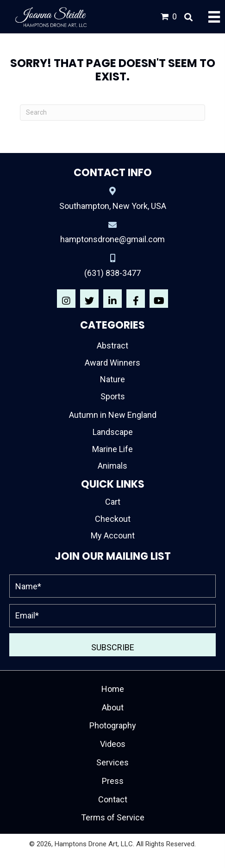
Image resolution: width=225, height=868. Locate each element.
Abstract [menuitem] (112, 345)
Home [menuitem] (113, 689)
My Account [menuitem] (113, 535)
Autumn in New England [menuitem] (113, 415)
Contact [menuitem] (113, 799)
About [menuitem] (113, 707)
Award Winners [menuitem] (112, 363)
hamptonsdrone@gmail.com (112, 239)
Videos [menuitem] (113, 744)
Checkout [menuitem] (113, 519)
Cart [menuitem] (113, 502)
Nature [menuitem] (112, 379)
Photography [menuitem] (113, 725)
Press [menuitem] (113, 781)
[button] (66, 299)
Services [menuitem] (112, 762)
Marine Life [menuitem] (112, 449)
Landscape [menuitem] (113, 432)
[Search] (112, 113)
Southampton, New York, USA (113, 206)
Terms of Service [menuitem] (113, 817)
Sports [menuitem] (113, 396)
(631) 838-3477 (112, 273)
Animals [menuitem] (112, 466)
